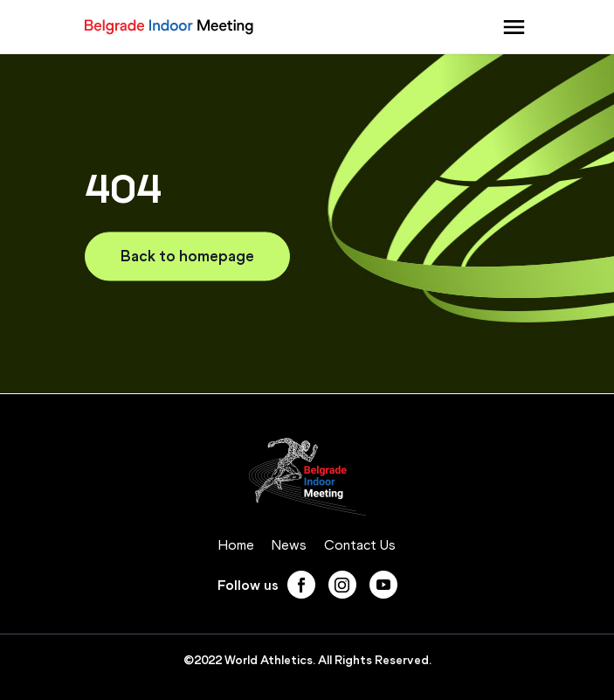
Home (236, 545)
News (289, 545)
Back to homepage (187, 256)
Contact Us (360, 545)
